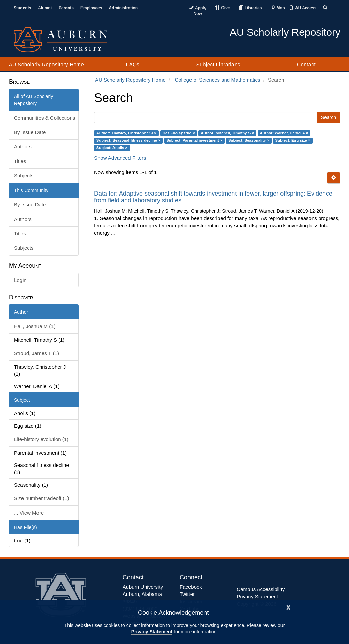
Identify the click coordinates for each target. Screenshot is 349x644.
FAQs (133, 64)
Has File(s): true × (179, 133)
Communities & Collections (44, 118)
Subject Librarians (218, 64)
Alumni (45, 8)
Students (22, 8)
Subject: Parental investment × (194, 140)
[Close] (288, 607)
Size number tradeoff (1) (41, 498)
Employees (91, 8)
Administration (123, 8)
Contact (306, 64)
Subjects (24, 176)
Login (20, 280)
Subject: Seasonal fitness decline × (128, 140)
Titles (20, 161)
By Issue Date (30, 132)
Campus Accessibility (261, 589)
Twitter (187, 594)
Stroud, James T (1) (36, 353)
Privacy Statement (152, 632)
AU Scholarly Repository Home (47, 64)
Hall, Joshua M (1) (35, 326)
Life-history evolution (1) (41, 439)
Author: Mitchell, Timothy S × (227, 133)
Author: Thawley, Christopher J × (126, 133)
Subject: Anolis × (112, 148)
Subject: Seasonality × (249, 140)
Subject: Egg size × (293, 140)
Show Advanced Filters (120, 158)
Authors (23, 147)
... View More (29, 513)
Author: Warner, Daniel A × (284, 133)
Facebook (191, 587)
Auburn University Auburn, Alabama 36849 (143, 594)
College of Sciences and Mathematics (217, 80)
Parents (66, 8)
